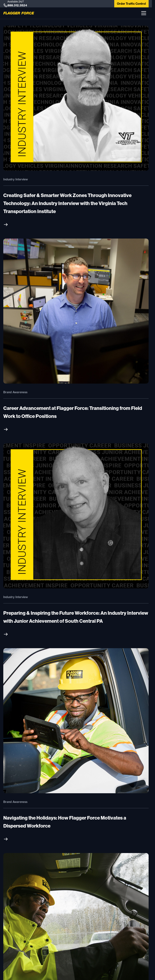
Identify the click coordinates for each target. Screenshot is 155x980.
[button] (144, 13)
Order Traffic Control (131, 4)
